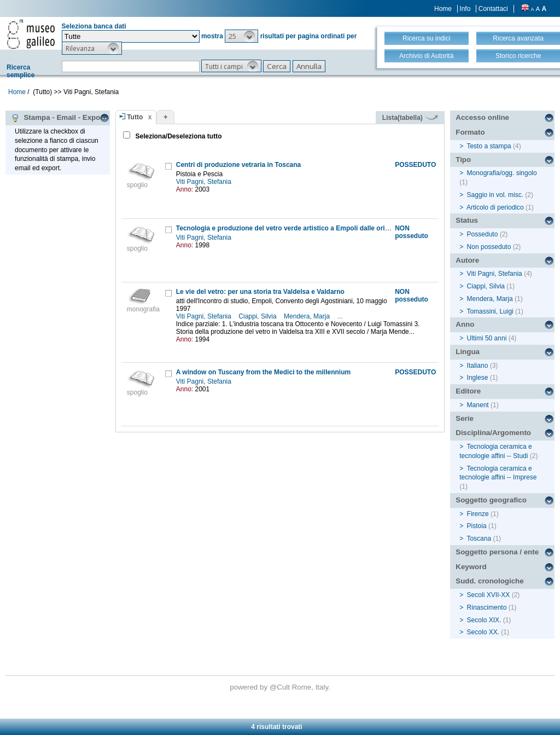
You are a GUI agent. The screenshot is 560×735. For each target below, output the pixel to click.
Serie (465, 418)
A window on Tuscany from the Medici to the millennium (263, 372)
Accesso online (482, 117)
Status (467, 220)
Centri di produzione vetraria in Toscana (239, 165)
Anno (465, 324)
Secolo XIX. (484, 620)
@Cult (281, 687)
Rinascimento (487, 607)
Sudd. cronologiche (489, 581)
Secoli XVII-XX (489, 595)
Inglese (478, 378)
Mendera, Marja (308, 316)
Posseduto (483, 234)
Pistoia (477, 526)
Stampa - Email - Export (58, 118)
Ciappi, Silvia (258, 316)
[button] (241, 36)
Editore (468, 391)
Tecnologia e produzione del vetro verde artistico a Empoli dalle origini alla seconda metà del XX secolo (338, 228)
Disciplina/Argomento (493, 433)
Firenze (478, 514)
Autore (467, 260)
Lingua (468, 352)
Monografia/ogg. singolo (502, 173)
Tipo (463, 160)
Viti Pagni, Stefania (205, 182)
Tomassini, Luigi (490, 311)
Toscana (479, 539)
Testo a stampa (489, 146)
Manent (478, 405)
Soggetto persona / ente (497, 552)
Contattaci (493, 9)
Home (443, 9)
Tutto (135, 117)
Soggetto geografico (491, 500)
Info (465, 9)
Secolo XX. (483, 632)
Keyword (471, 567)
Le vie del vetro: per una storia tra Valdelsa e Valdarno (260, 292)
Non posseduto (489, 247)
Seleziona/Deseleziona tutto (177, 136)
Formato (470, 132)
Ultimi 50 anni (487, 338)
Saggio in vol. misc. (495, 195)
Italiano (478, 366)
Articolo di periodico (495, 207)
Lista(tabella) (410, 118)
